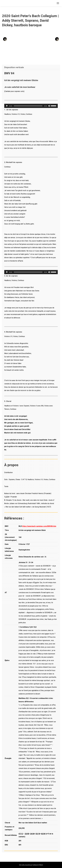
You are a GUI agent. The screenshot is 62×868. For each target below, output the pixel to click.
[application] (31, 106)
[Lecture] (7, 106)
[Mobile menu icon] (58, 3)
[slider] (28, 106)
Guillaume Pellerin (38, 865)
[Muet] (49, 106)
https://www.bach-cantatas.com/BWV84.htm (39, 526)
